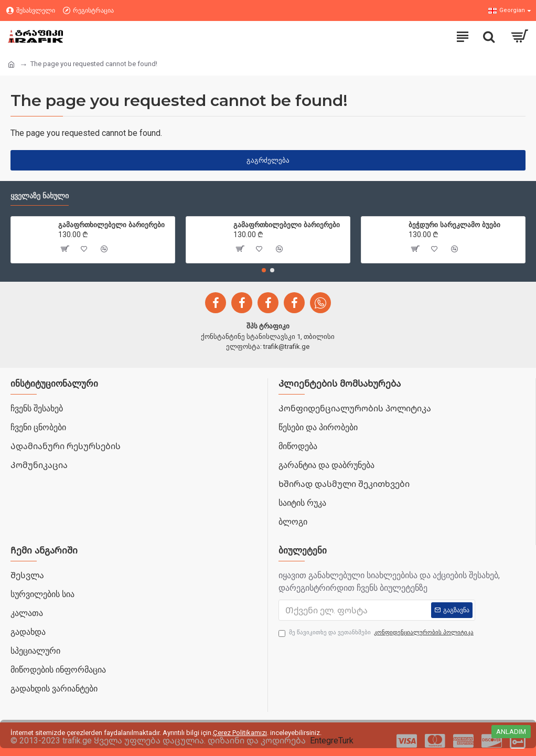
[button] (264, 270)
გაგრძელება (268, 160)
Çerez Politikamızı (240, 733)
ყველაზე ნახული (40, 196)
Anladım (511, 732)
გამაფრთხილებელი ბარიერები (111, 225)
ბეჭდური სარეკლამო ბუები (454, 225)
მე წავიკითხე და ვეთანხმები (377, 633)
